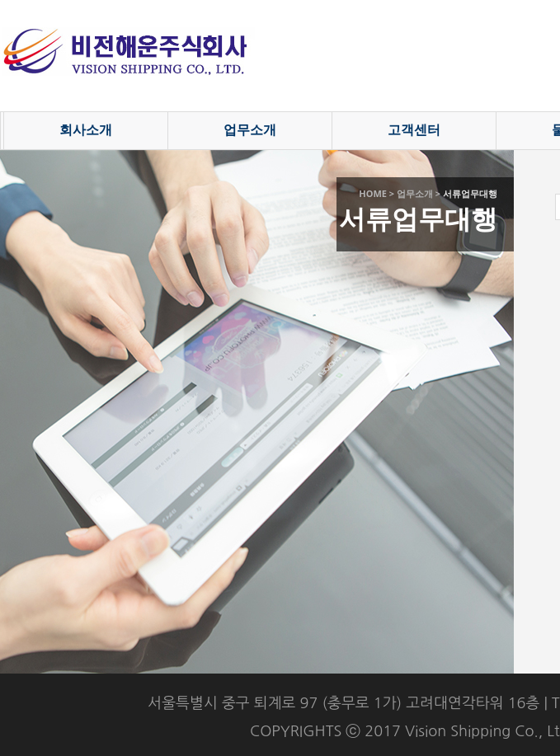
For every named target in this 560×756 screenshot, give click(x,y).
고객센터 (414, 129)
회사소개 (86, 129)
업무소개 (250, 129)
